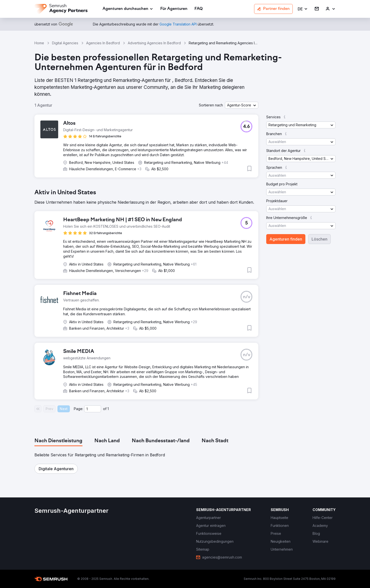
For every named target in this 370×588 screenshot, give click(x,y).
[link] (174, 9)
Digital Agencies (65, 43)
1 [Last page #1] (108, 409)
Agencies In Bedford (103, 43)
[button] (303, 9)
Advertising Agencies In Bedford (154, 43)
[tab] (58, 441)
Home (39, 43)
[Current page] (93, 409)
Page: (79, 409)
